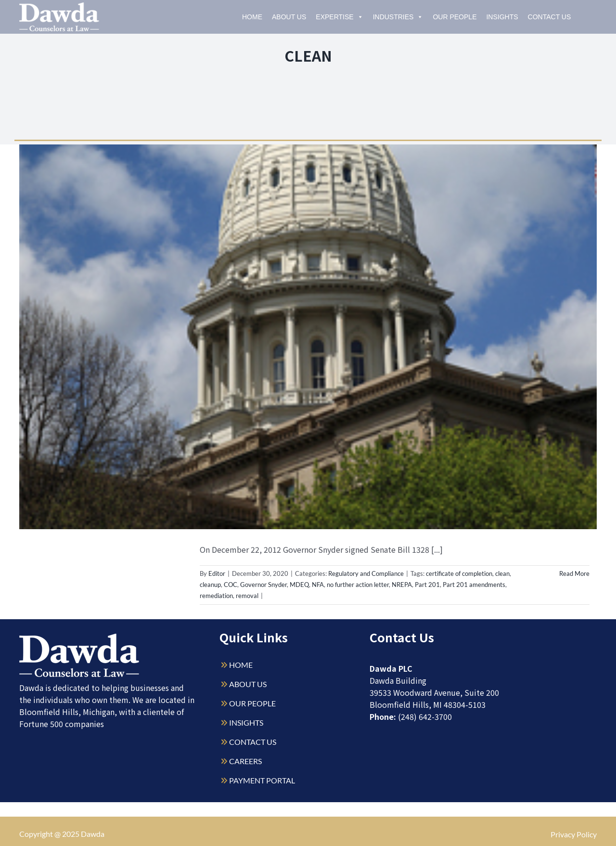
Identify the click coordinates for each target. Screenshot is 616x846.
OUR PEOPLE (252, 703)
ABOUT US (248, 684)
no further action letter (358, 585)
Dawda (93, 834)
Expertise (339, 17)
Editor (217, 573)
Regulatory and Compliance (366, 573)
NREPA (402, 585)
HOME (241, 665)
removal (247, 596)
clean (502, 573)
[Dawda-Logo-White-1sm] (79, 637)
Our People (455, 17)
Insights (502, 17)
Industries (398, 17)
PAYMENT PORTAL (262, 780)
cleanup (210, 585)
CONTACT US (253, 742)
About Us (289, 17)
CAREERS (245, 761)
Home (252, 17)
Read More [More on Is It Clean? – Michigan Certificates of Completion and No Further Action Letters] (574, 573)
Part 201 (427, 585)
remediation (216, 596)
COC (231, 585)
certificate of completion (459, 573)
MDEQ (299, 585)
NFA (318, 585)
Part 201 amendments (474, 585)
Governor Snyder (263, 585)
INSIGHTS (246, 722)
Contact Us (550, 17)
